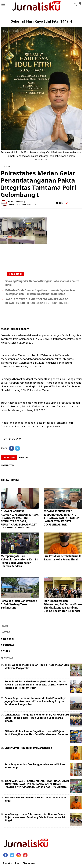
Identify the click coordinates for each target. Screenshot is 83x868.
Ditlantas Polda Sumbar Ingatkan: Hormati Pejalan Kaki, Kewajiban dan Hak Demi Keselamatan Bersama (36, 733)
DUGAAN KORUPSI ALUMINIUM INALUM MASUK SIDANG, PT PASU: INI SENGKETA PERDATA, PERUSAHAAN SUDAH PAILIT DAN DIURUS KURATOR (20, 519)
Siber (17, 863)
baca (60, 203)
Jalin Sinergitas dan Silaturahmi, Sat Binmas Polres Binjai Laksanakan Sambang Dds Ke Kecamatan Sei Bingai (63, 606)
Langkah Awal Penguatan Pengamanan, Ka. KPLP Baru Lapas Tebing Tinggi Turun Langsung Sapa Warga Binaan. (37, 718)
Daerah (10, 166)
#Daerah (24, 458)
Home (3, 166)
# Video (5, 651)
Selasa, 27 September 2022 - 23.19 (22, 204)
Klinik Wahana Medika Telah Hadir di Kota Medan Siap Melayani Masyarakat (37, 666)
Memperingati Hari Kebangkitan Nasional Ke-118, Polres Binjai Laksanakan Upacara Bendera (20, 561)
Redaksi (8, 863)
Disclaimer (29, 863)
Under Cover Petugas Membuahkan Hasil (29, 748)
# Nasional (7, 639)
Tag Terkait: (9, 458)
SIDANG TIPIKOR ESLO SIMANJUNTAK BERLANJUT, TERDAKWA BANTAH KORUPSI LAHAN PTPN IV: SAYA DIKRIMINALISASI (63, 518)
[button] (80, 2)
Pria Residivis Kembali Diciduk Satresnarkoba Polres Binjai (62, 558)
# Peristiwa (8, 645)
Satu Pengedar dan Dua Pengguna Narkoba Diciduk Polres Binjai (35, 766)
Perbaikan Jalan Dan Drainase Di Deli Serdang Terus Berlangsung (19, 604)
